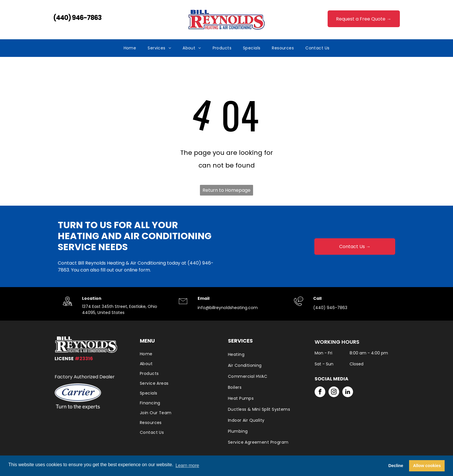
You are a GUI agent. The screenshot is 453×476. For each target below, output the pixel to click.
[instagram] (334, 393)
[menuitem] (130, 48)
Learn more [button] (187, 465)
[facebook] (320, 393)
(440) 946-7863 (77, 18)
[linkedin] (348, 393)
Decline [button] (396, 466)
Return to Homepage (226, 190)
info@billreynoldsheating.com (228, 308)
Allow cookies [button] (427, 466)
